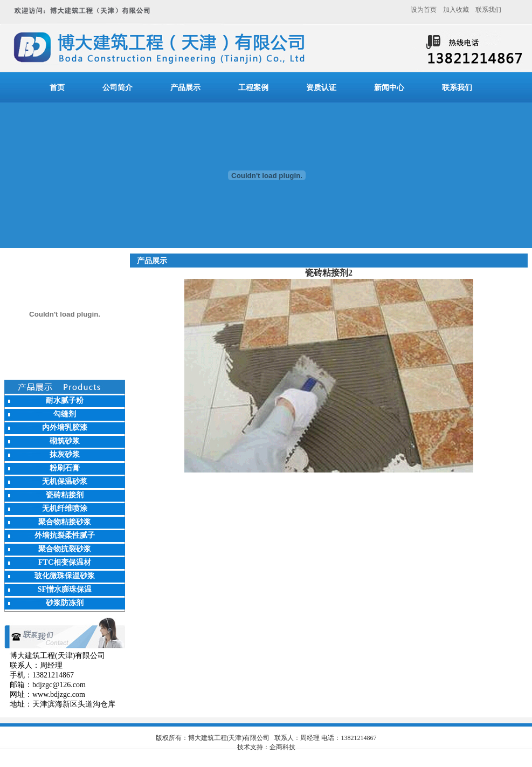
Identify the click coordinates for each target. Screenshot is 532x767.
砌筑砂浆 (65, 441)
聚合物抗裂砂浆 (65, 549)
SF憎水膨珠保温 (65, 589)
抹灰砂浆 (65, 454)
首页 (57, 88)
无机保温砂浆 (65, 481)
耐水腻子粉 (65, 400)
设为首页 (424, 10)
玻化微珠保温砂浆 (65, 576)
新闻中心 (389, 88)
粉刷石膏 (65, 468)
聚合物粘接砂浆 (65, 522)
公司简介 (118, 88)
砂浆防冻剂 (65, 603)
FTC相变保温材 (65, 562)
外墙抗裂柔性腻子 (65, 535)
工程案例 (253, 88)
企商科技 (282, 747)
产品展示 (185, 88)
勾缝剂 (65, 414)
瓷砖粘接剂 (65, 495)
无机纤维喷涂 (65, 508)
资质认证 (321, 88)
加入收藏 (456, 10)
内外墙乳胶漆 (65, 427)
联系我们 (488, 10)
